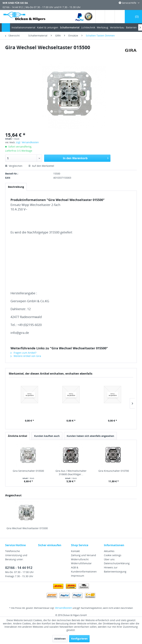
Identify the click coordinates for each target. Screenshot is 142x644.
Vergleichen (14, 166)
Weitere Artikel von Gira (26, 356)
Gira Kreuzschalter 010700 (114, 471)
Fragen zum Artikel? (23, 353)
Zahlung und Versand (83, 555)
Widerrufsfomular (81, 563)
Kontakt (75, 551)
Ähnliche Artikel (17, 436)
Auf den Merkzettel (41, 166)
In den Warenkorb (86, 158)
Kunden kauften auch (47, 436)
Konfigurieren (79, 639)
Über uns (109, 559)
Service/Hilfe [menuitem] (128, 3)
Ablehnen (60, 639)
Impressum (78, 576)
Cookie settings (113, 555)
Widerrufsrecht (80, 559)
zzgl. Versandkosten (27, 142)
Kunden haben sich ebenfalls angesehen (90, 436)
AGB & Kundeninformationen (84, 569)
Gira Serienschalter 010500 (28, 471)
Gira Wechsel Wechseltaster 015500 (27, 528)
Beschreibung (16, 187)
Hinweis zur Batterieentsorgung (115, 569)
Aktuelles (109, 551)
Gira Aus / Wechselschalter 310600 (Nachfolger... (71, 473)
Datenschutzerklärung (117, 563)
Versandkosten (64, 608)
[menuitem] (84, 17)
